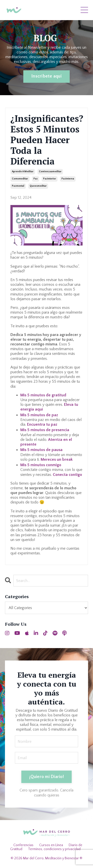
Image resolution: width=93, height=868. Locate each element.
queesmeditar (38, 186)
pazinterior (50, 179)
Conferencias (23, 845)
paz (36, 179)
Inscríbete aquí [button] (46, 76)
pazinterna (68, 179)
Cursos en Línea (51, 845)
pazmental (18, 186)
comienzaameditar (50, 172)
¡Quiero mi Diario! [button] (46, 777)
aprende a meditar (23, 172)
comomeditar (20, 179)
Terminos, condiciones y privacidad (54, 849)
